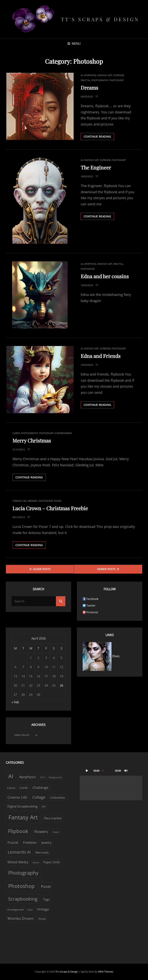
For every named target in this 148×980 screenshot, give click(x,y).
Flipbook (119, 75)
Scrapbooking (63, 433)
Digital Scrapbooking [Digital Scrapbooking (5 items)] (22, 806)
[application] (111, 783)
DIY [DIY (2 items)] (44, 807)
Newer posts (106, 569)
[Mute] (126, 770)
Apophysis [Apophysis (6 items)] (28, 777)
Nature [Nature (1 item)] (36, 863)
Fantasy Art (105, 75)
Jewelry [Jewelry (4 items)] (46, 843)
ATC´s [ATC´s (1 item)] (43, 777)
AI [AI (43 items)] (11, 776)
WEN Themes (106, 972)
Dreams (89, 88)
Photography (100, 80)
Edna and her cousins (105, 276)
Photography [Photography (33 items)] (23, 873)
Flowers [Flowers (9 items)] (41, 832)
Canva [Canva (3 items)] (11, 788)
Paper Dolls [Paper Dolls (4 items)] (52, 862)
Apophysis (90, 75)
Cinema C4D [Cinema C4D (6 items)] (17, 797)
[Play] (87, 770)
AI (82, 75)
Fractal (86, 80)
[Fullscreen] (134, 770)
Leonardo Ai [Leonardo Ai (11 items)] (19, 852)
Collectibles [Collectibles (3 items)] (57, 798)
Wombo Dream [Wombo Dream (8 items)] (21, 918)
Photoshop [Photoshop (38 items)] (22, 886)
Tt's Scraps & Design (100, 19)
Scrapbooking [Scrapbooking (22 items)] (23, 899)
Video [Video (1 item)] (30, 910)
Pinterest (92, 612)
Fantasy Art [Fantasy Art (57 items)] (23, 817)
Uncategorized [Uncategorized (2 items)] (15, 910)
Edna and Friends (101, 356)
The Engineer (96, 167)
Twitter (91, 606)
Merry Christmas (32, 440)
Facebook (92, 599)
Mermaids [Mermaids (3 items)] (42, 852)
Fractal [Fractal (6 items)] (13, 842)
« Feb (15, 702)
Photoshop (117, 80)
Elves (101, 656)
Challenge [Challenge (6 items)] (40, 788)
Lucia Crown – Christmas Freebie (50, 508)
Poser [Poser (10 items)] (46, 886)
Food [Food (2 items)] (56, 832)
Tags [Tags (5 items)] (46, 899)
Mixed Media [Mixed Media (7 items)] (18, 862)
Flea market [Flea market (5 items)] (53, 818)
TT (97, 97)
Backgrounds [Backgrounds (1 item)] (55, 777)
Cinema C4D (20, 501)
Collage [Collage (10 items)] (39, 797)
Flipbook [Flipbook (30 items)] (18, 831)
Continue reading (99, 136)
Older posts (42, 569)
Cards (16, 433)
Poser (58, 501)
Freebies (33, 501)
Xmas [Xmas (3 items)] (42, 919)
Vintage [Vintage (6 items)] (43, 909)
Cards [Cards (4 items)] (24, 788)
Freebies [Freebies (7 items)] (30, 842)
